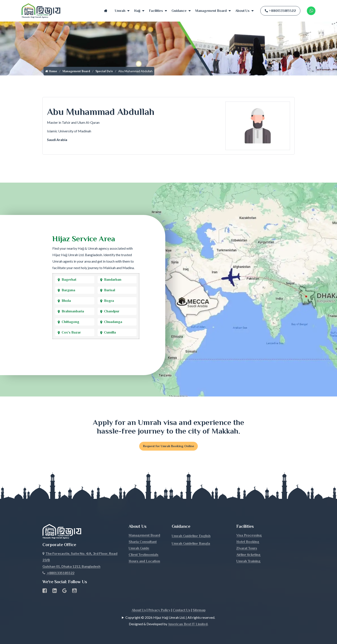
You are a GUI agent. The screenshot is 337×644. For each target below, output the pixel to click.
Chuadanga (113, 322)
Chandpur (112, 311)
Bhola (66, 301)
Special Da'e (104, 71)
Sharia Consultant (143, 542)
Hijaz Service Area (84, 239)
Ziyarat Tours (247, 549)
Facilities (156, 11)
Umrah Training (248, 562)
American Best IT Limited (188, 625)
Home (106, 11)
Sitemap (199, 611)
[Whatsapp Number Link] (311, 11)
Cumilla (110, 332)
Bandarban (113, 280)
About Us (242, 11)
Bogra (109, 301)
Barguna (68, 290)
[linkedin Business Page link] (55, 592)
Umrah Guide (139, 549)
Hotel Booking (248, 542)
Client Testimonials (144, 555)
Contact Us (182, 611)
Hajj (137, 11)
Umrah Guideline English (191, 537)
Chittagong (70, 322)
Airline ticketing (248, 555)
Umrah (120, 11)
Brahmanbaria (73, 311)
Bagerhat (69, 280)
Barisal (110, 290)
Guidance (179, 11)
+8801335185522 (280, 11)
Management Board (211, 11)
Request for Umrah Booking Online (168, 447)
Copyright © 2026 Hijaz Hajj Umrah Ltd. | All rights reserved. (170, 618)
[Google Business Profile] (65, 592)
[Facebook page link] (45, 592)
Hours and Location (144, 562)
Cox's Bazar (71, 332)
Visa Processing (249, 536)
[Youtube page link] (74, 592)
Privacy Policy (159, 611)
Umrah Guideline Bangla (191, 544)
